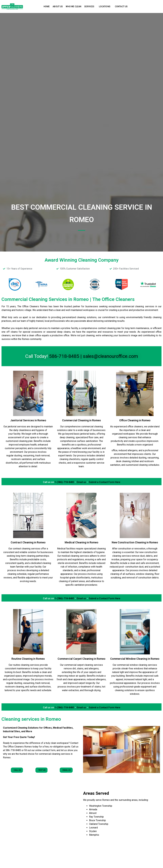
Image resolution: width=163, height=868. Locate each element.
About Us (58, 6)
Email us (81, 482)
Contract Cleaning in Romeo (28, 542)
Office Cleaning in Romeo (135, 420)
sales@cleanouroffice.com (110, 356)
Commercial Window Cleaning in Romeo (135, 659)
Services (90, 6)
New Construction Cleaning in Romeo (135, 542)
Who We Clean (74, 6)
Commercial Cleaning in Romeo (81, 420)
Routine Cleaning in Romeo (28, 659)
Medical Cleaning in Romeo (81, 542)
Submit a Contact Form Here (104, 482)
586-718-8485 (64, 356)
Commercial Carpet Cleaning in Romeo (81, 659)
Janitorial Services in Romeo (28, 420)
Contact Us (121, 6)
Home (47, 6)
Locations (105, 6)
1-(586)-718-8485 (64, 482)
